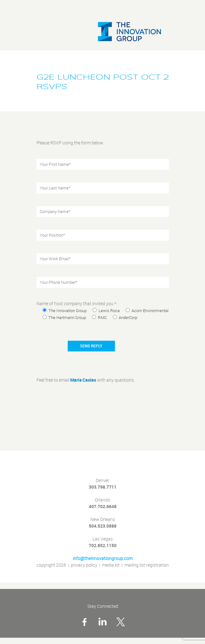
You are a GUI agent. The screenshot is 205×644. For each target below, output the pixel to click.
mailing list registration (147, 565)
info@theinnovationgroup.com (103, 559)
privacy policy (84, 565)
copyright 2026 (51, 565)
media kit (111, 565)
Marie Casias (83, 380)
